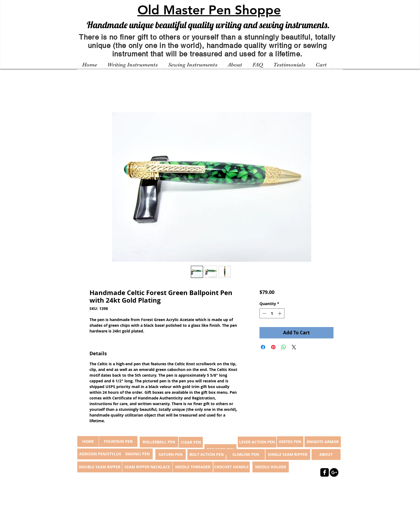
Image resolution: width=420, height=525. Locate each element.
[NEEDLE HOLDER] (271, 467)
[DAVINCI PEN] (137, 454)
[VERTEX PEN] (290, 442)
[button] (133, 65)
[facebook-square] (325, 472)
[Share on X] (294, 347)
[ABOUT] (326, 454)
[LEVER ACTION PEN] (257, 442)
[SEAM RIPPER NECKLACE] (147, 467)
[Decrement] (264, 313)
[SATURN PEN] (171, 454)
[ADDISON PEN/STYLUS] (100, 454)
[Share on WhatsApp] (284, 347)
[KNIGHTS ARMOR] (323, 442)
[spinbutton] (272, 313)
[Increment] (280, 313)
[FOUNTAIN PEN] (118, 441)
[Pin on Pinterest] (273, 347)
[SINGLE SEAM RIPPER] (288, 454)
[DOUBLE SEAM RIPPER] (100, 467)
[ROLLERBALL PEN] (159, 442)
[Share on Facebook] (263, 347)
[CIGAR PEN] (191, 442)
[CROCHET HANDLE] (232, 467)
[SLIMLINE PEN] (246, 454)
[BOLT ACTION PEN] (207, 454)
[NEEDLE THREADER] (193, 467)
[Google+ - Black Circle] (334, 472)
